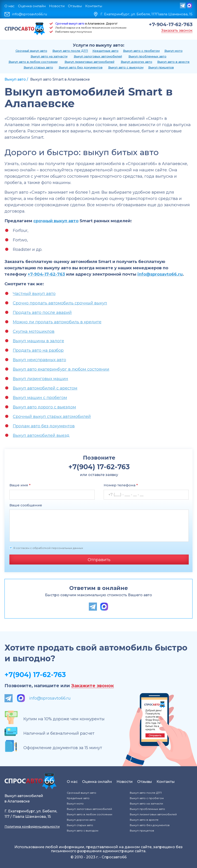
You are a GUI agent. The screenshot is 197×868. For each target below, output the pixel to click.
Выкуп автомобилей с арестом (45, 388)
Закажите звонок (93, 686)
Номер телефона (121, 485)
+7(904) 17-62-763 (35, 675)
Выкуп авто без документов (81, 67)
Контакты (94, 6)
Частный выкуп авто (34, 294)
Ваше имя (20, 485)
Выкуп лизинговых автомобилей (90, 62)
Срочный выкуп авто (70, 24)
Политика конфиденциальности (32, 827)
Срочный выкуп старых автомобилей (52, 417)
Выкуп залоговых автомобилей (98, 56)
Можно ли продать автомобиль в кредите (57, 322)
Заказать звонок (177, 31)
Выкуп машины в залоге (38, 341)
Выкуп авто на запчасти (49, 56)
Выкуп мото (173, 51)
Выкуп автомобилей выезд (41, 435)
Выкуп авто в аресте (173, 62)
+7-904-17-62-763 (171, 25)
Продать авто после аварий (42, 313)
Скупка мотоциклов (34, 331)
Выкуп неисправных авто (39, 360)
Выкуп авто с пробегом (141, 51)
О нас (10, 6)
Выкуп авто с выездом (126, 67)
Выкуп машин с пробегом (40, 398)
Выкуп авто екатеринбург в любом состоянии (61, 369)
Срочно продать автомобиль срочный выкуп (60, 303)
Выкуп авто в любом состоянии (33, 62)
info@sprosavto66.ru (30, 14)
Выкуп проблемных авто (147, 56)
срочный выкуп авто (56, 221)
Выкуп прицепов (161, 67)
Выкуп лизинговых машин (40, 379)
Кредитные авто (105, 51)
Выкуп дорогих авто (137, 62)
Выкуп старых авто (38, 67)
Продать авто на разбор (38, 350)
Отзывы (75, 6)
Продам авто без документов (44, 426)
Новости (57, 6)
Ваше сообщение (26, 505)
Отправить (99, 560)
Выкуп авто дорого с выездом (44, 407)
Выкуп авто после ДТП (70, 51)
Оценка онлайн (32, 6)
